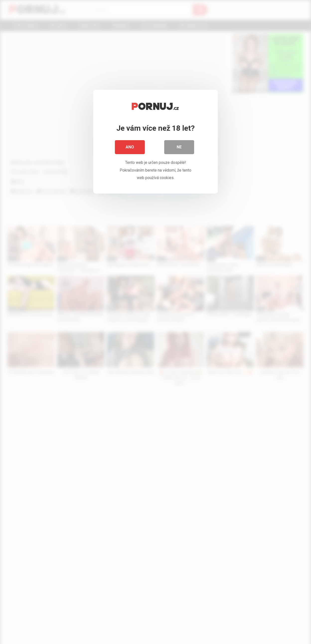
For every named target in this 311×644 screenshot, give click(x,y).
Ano (130, 147)
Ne (179, 147)
